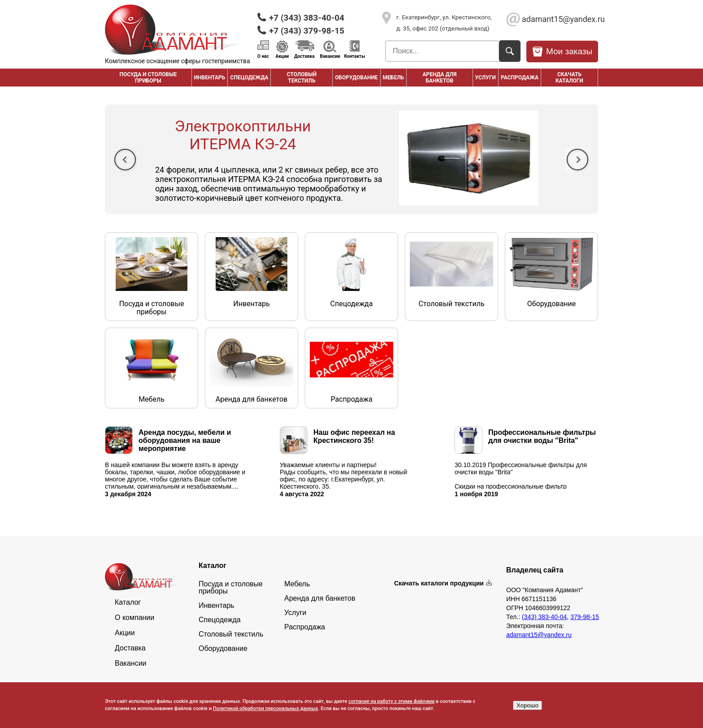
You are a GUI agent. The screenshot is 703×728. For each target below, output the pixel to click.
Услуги (486, 78)
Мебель (394, 78)
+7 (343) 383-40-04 (307, 18)
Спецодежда (249, 78)
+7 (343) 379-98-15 (307, 31)
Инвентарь (210, 78)
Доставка (304, 56)
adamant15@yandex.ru (560, 19)
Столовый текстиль (302, 78)
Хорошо (527, 705)
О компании (135, 618)
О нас (263, 56)
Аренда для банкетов (439, 78)
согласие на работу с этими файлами (391, 701)
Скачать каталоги (569, 78)
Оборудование (356, 78)
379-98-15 (585, 617)
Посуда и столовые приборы (148, 78)
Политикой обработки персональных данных (266, 708)
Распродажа (305, 627)
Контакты (354, 56)
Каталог (128, 602)
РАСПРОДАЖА (520, 78)
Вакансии (330, 56)
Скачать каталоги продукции (439, 583)
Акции (282, 56)
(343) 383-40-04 (544, 617)
